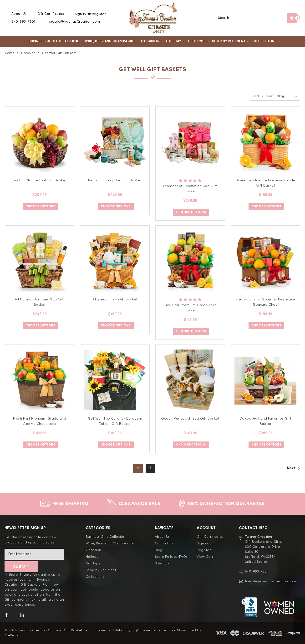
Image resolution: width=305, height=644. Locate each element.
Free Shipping (71, 504)
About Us (19, 14)
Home (10, 53)
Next (294, 468)
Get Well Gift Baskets (59, 53)
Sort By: (259, 96)
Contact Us (164, 543)
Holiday (175, 41)
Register (99, 14)
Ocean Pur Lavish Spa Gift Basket (190, 419)
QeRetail (12, 635)
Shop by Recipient (231, 41)
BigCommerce (144, 630)
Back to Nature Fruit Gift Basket (40, 180)
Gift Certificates (51, 14)
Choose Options (40, 206)
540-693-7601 (23, 22)
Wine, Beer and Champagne (111, 41)
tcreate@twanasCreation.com (74, 22)
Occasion (152, 41)
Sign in (80, 14)
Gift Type (198, 41)
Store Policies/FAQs (171, 557)
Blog (159, 550)
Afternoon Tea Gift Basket (115, 300)
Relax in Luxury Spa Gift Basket (115, 180)
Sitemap (162, 563)
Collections (266, 41)
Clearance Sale (140, 504)
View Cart (205, 557)
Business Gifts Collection (55, 41)
